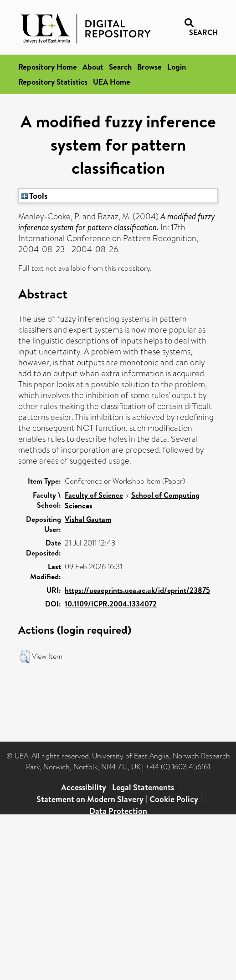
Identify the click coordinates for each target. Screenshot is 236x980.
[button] (25, 657)
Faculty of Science (94, 495)
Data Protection (118, 811)
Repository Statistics (53, 82)
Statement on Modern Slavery (90, 799)
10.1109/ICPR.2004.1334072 (111, 604)
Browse (149, 67)
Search (120, 67)
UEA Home (112, 82)
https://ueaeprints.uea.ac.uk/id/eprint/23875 (137, 590)
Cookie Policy (174, 799)
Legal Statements (143, 787)
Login (177, 67)
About (93, 67)
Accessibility (84, 787)
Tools (35, 196)
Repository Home (48, 67)
